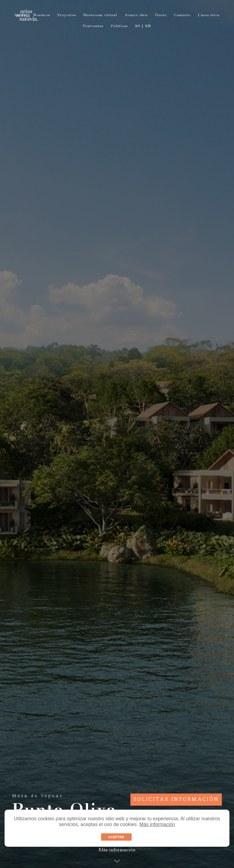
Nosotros (42, 16)
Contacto (182, 16)
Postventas (93, 26)
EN (148, 26)
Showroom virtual (100, 16)
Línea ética (209, 16)
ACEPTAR (116, 837)
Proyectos (67, 16)
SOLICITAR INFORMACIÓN (176, 800)
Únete (161, 16)
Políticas (119, 26)
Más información (157, 824)
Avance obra (136, 16)
